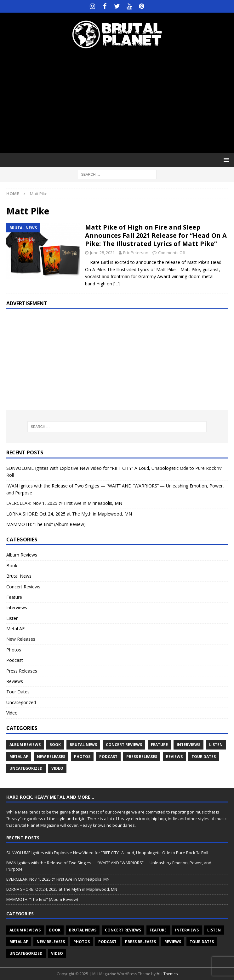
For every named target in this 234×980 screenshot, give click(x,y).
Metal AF (15, 629)
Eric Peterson (136, 253)
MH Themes (167, 974)
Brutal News (19, 576)
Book (12, 566)
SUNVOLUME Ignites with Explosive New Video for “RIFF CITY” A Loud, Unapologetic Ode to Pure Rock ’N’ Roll (107, 853)
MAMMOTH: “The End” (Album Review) (46, 524)
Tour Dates (18, 692)
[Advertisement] (120, 101)
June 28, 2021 (102, 253)
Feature (14, 597)
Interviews (17, 607)
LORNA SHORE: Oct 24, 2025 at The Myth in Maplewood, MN (69, 514)
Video (12, 713)
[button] (225, 160)
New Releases (21, 639)
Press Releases (22, 671)
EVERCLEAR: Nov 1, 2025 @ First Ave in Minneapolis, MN (64, 503)
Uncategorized (21, 702)
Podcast (15, 660)
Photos (14, 650)
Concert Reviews (23, 587)
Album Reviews (22, 555)
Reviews (15, 681)
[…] (117, 284)
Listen (12, 618)
